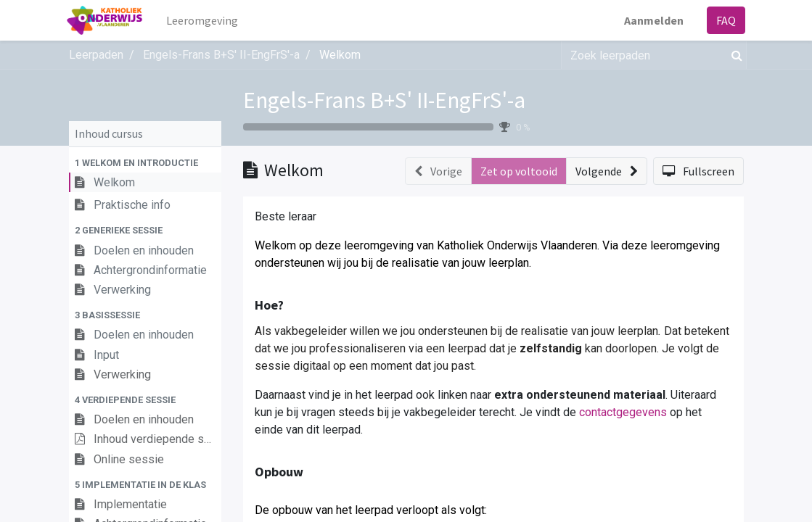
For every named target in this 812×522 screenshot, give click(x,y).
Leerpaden (96, 55)
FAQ (725, 20)
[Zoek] (734, 55)
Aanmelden (652, 20)
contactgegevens (623, 412)
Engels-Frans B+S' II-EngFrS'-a (384, 100)
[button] (145, 163)
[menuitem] (204, 20)
